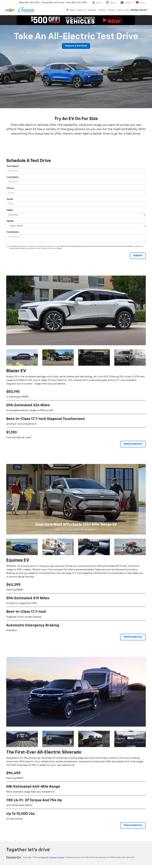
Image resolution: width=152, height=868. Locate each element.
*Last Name (12, 177)
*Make (9, 210)
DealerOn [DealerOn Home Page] (44, 858)
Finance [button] (101, 10)
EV (85, 10)
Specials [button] (91, 10)
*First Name (12, 166)
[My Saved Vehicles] (140, 3)
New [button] (72, 10)
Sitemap (53, 858)
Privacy (61, 858)
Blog (127, 10)
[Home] (67, 10)
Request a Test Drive (76, 46)
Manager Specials (139, 10)
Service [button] (111, 10)
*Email (10, 199)
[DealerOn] (14, 857)
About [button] (120, 10)
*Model (10, 221)
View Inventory (133, 444)
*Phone (10, 188)
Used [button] (79, 10)
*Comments (13, 232)
